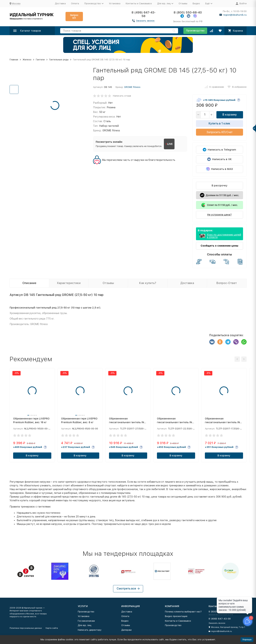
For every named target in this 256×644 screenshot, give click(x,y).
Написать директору (90, 630)
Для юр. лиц (85, 625)
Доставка (60, 3)
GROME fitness (132, 87)
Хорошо (247, 639)
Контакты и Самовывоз (139, 3)
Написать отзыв (122, 96)
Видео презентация (176, 616)
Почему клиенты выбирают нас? (183, 612)
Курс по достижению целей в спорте (224, 236)
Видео (196, 3)
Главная (14, 60)
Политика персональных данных (26, 628)
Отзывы (183, 3)
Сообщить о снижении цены (219, 246)
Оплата (75, 3)
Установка (115, 3)
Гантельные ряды (59, 60)
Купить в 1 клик (219, 123)
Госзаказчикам (86, 621)
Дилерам (126, 630)
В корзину (230, 115)
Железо (27, 60)
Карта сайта (52, 628)
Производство (195, 31)
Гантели (40, 60)
